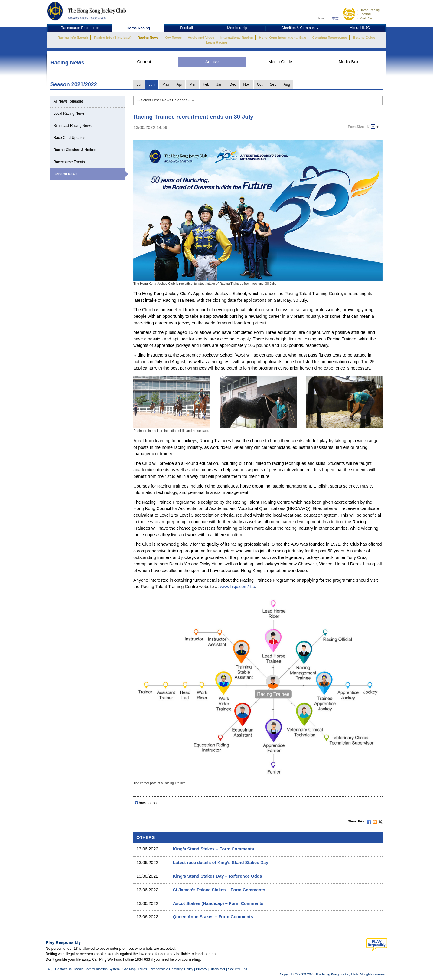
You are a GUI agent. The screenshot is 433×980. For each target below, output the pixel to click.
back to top (148, 803)
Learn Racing (217, 42)
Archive (212, 62)
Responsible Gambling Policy (171, 969)
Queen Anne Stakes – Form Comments (213, 917)
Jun (152, 84)
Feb (206, 84)
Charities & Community (300, 28)
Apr (179, 84)
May (166, 84)
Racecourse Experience (80, 28)
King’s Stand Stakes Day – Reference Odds (218, 876)
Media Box (348, 62)
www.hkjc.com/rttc (237, 587)
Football (365, 14)
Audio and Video (201, 38)
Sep (273, 84)
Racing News (148, 38)
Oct (260, 84)
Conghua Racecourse (330, 38)
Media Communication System (97, 969)
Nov (246, 84)
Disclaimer (217, 969)
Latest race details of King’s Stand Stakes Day (221, 863)
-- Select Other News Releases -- (166, 100)
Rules (143, 969)
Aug (287, 84)
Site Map (129, 969)
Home (321, 18)
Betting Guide (364, 38)
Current (144, 62)
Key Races (173, 38)
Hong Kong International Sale (282, 38)
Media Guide (280, 62)
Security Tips (238, 969)
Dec (233, 84)
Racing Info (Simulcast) (113, 38)
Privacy (201, 969)
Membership (237, 28)
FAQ (49, 969)
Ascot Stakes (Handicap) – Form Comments (218, 903)
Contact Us (63, 969)
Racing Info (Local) (73, 38)
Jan (219, 84)
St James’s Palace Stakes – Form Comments (219, 890)
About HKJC (360, 28)
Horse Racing (370, 10)
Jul (139, 84)
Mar (192, 84)
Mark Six (366, 18)
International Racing (237, 38)
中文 (335, 18)
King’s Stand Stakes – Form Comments (213, 849)
